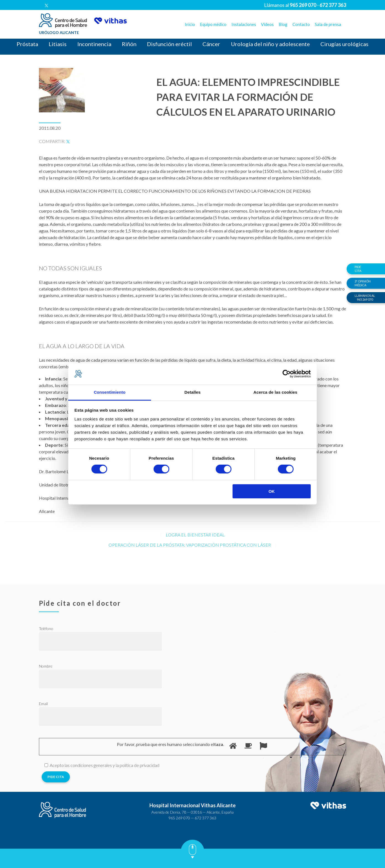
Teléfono (46, 628)
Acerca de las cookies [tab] (275, 392)
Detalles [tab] (192, 392)
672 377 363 (205, 818)
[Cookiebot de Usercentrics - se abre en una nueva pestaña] (287, 374)
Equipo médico (213, 24)
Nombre (46, 666)
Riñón (129, 44)
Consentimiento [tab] (110, 392)
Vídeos (267, 24)
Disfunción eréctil (169, 44)
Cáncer (211, 44)
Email (43, 704)
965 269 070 (179, 818)
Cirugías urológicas (344, 44)
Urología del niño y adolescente (270, 44)
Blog (283, 24)
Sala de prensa (328, 24)
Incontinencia (94, 44)
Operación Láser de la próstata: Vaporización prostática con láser (190, 545)
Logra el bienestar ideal (195, 535)
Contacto (301, 24)
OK (272, 491)
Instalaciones (244, 24)
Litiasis (58, 44)
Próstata (27, 44)
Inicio (190, 24)
